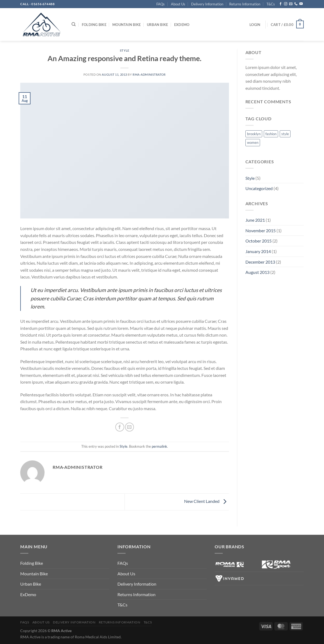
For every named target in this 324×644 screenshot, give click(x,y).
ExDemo (182, 25)
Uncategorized (259, 188)
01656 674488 (43, 4)
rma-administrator (149, 74)
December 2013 (260, 262)
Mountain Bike (126, 25)
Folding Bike (94, 25)
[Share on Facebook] (120, 427)
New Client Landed (207, 501)
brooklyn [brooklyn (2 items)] (254, 134)
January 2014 (258, 251)
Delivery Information (207, 4)
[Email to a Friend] (129, 427)
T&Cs (271, 4)
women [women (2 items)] (253, 142)
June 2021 (255, 220)
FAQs (161, 4)
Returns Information (245, 4)
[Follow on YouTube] (301, 4)
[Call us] (296, 4)
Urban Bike (158, 25)
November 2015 (261, 230)
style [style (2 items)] (285, 134)
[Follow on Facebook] (281, 4)
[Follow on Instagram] (286, 4)
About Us (178, 4)
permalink (159, 446)
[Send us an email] (291, 4)
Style (125, 50)
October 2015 (259, 241)
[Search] (74, 24)
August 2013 (257, 272)
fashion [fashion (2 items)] (271, 134)
